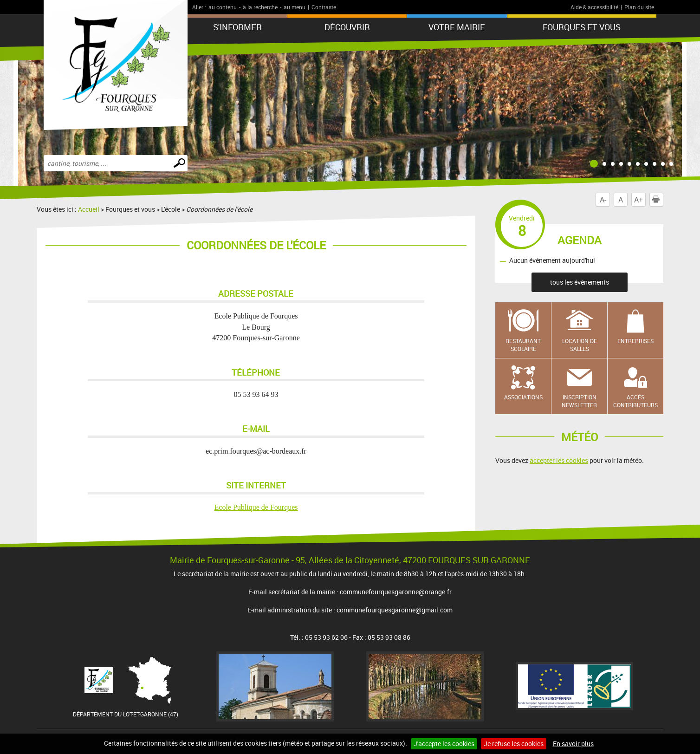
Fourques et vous (582, 27)
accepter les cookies (559, 460)
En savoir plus (573, 744)
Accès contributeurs (635, 401)
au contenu (223, 7)
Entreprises (635, 341)
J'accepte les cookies (444, 744)
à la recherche (260, 7)
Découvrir (347, 27)
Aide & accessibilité (594, 7)
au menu (295, 7)
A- (603, 200)
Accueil (89, 209)
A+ (638, 200)
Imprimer (658, 200)
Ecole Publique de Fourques (256, 507)
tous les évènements (580, 282)
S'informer (237, 27)
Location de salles (580, 345)
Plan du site (639, 7)
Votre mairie (457, 27)
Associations (523, 397)
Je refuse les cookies (514, 744)
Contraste (324, 7)
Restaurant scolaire (523, 345)
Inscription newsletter (579, 401)
